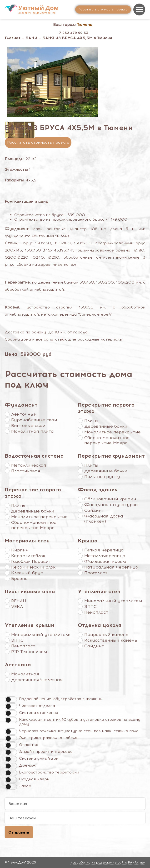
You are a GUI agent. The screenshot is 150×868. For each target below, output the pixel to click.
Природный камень (106, 635)
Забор (25, 786)
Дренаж (27, 765)
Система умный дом (39, 758)
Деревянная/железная (37, 680)
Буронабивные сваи (34, 420)
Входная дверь (34, 779)
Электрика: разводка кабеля (48, 738)
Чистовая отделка (37, 706)
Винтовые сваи (28, 426)
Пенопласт (96, 612)
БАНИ (31, 38)
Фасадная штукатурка (111, 505)
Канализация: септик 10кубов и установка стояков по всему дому (80, 722)
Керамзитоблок (28, 556)
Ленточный (24, 414)
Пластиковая (26, 471)
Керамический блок (33, 567)
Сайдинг (94, 510)
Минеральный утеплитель (114, 601)
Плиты (91, 421)
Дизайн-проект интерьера (46, 752)
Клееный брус (27, 573)
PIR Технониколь (30, 652)
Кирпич (20, 550)
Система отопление (39, 713)
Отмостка (29, 745)
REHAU (19, 601)
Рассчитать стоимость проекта (38, 142)
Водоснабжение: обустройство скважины (61, 699)
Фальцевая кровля (106, 561)
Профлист (96, 573)
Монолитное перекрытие (112, 432)
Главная (13, 38)
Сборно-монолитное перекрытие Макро (107, 440)
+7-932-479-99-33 (73, 33)
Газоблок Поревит (31, 561)
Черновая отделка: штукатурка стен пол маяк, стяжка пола (79, 731)
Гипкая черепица (104, 550)
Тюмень (85, 25)
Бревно (19, 579)
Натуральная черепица (111, 567)
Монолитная (25, 674)
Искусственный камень (111, 640)
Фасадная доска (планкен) (104, 519)
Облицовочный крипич (110, 499)
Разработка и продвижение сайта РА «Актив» (108, 862)
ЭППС (90, 607)
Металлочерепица (105, 556)
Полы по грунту (102, 477)
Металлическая (29, 465)
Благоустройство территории (49, 772)
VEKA (17, 607)
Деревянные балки (106, 426)
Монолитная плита (32, 431)
